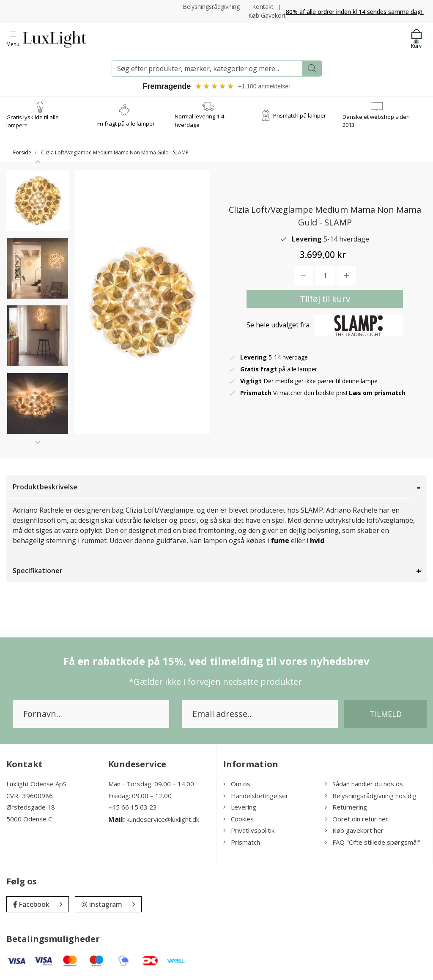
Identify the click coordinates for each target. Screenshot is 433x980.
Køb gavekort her (354, 830)
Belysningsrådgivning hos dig (371, 796)
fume (280, 541)
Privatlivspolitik (249, 830)
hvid (317, 541)
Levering (240, 807)
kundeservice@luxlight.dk (163, 819)
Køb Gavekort (267, 15)
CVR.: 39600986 (30, 796)
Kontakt (263, 7)
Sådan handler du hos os (364, 784)
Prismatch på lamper (300, 115)
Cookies (238, 819)
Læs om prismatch (377, 393)
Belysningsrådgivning (211, 7)
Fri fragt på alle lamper (126, 124)
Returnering (346, 807)
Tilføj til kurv (325, 299)
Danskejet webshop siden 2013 (376, 121)
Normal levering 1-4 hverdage (199, 121)
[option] (38, 200)
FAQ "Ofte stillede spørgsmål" (373, 842)
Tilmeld (386, 714)
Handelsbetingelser (256, 796)
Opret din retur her (356, 819)
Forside (22, 152)
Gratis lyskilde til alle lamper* (33, 121)
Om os (237, 784)
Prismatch (242, 842)
